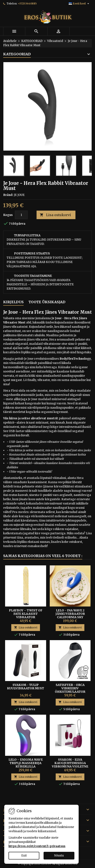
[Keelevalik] (79, 4)
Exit (24, 856)
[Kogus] (21, 215)
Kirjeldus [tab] (13, 302)
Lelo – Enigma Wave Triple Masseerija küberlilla (26, 763)
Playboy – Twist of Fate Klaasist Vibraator (26, 614)
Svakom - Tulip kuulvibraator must (26, 687)
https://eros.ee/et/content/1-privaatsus (37, 846)
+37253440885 (27, 4)
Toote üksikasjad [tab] (47, 302)
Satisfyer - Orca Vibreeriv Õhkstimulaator (70, 688)
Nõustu (59, 856)
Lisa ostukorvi (55, 215)
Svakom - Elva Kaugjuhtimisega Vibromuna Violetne (70, 763)
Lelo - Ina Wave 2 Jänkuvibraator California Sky (70, 614)
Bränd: (8, 195)
